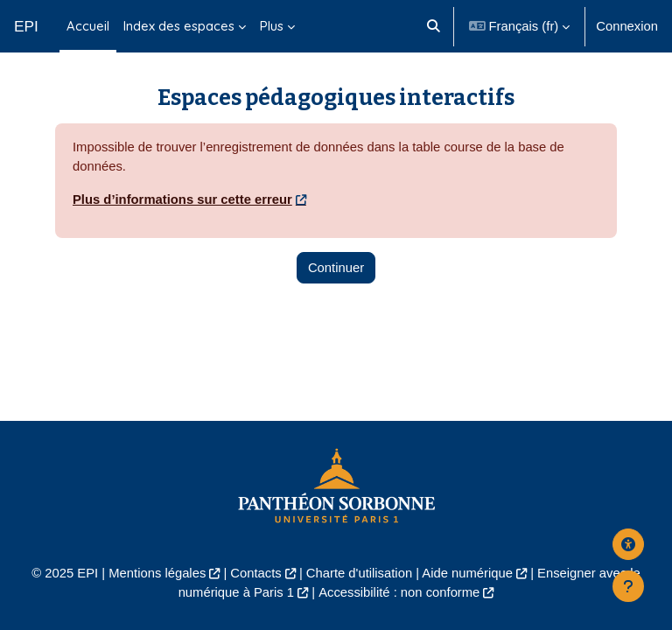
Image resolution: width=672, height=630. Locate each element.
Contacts (255, 573)
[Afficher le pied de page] (628, 586)
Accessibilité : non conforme (399, 592)
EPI (26, 26)
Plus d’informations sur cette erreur (182, 199)
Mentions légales (157, 573)
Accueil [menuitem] (88, 26)
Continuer (336, 268)
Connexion (627, 26)
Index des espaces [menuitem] (179, 26)
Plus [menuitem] (272, 26)
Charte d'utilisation (359, 573)
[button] (434, 26)
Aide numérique (467, 573)
